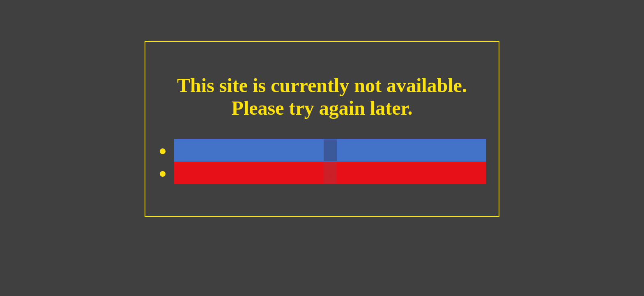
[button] (330, 150)
